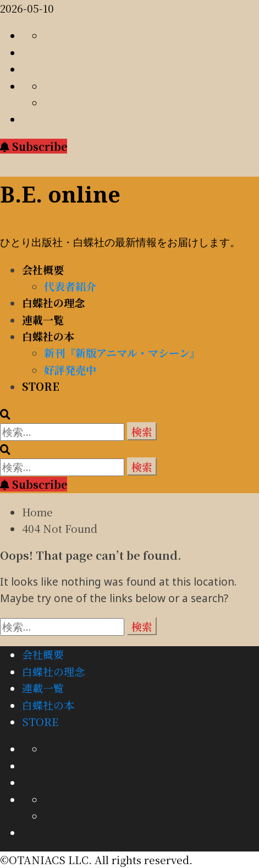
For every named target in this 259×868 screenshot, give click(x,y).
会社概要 (43, 269)
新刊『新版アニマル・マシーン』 (122, 353)
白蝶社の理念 (53, 302)
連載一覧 (43, 320)
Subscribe (34, 146)
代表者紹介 (70, 286)
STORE (41, 386)
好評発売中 (70, 370)
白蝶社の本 (48, 336)
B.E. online (60, 194)
